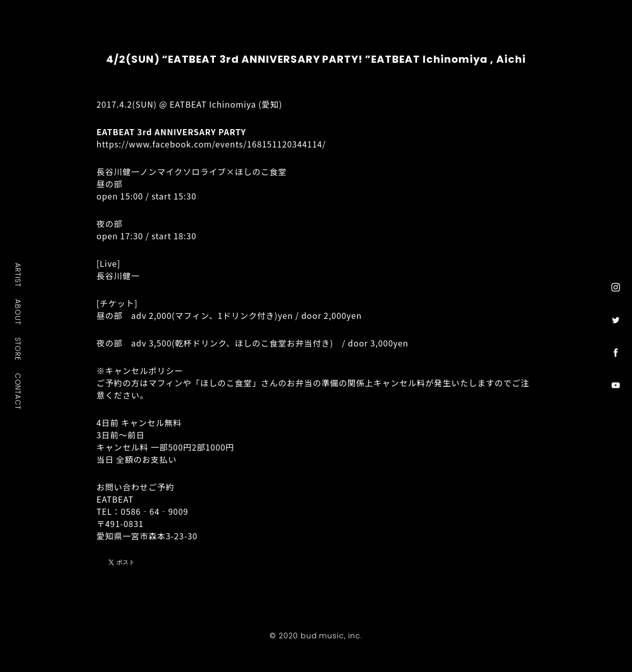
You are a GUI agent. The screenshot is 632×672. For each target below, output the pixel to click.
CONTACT (18, 391)
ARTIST (18, 275)
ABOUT (18, 312)
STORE (18, 349)
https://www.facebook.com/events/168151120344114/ (211, 144)
